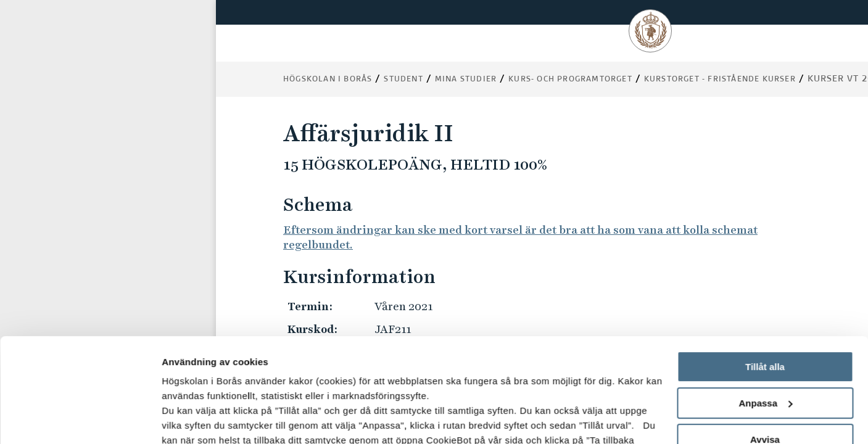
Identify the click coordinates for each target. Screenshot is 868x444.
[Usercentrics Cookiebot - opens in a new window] (80, 420)
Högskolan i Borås (328, 80)
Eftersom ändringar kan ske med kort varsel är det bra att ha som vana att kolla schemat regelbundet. (520, 237)
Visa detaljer (189, 420)
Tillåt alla (765, 269)
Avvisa (765, 342)
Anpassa (765, 306)
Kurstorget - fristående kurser (720, 80)
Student (403, 80)
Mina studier (466, 80)
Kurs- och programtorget (570, 80)
